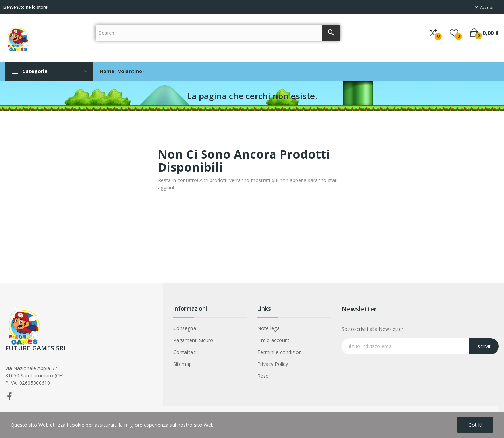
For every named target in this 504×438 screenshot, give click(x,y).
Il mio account (273, 340)
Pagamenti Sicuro (193, 340)
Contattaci (185, 352)
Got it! (475, 425)
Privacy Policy (273, 364)
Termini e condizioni (280, 352)
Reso (263, 376)
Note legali (269, 328)
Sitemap (183, 364)
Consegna (185, 328)
